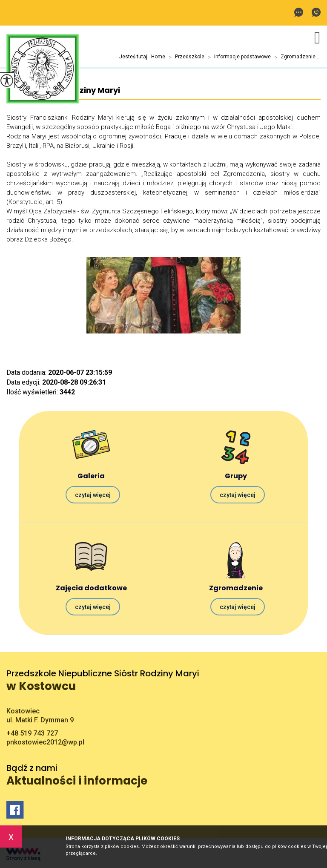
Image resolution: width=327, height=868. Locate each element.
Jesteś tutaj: (135, 57)
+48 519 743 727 (316, 12)
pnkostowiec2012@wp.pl (299, 12)
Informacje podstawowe (238, 57)
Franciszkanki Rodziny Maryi (63, 91)
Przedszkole (185, 57)
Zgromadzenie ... (296, 57)
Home (158, 57)
